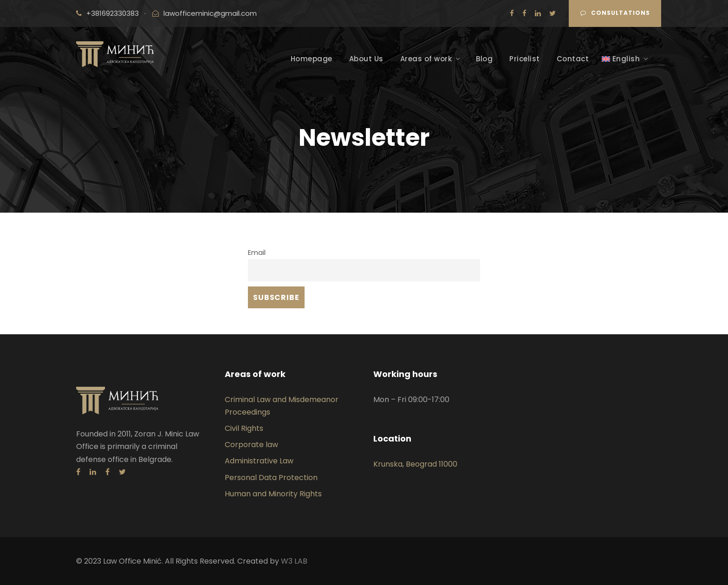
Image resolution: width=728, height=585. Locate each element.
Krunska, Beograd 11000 (415, 464)
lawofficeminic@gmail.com (210, 13)
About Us (366, 59)
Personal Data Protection (271, 478)
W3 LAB (294, 561)
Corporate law (251, 445)
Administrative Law (259, 461)
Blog (484, 59)
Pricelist (525, 59)
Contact (573, 59)
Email (257, 253)
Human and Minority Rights (273, 494)
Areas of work (426, 59)
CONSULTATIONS (615, 13)
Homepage (312, 59)
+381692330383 (113, 13)
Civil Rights (244, 428)
